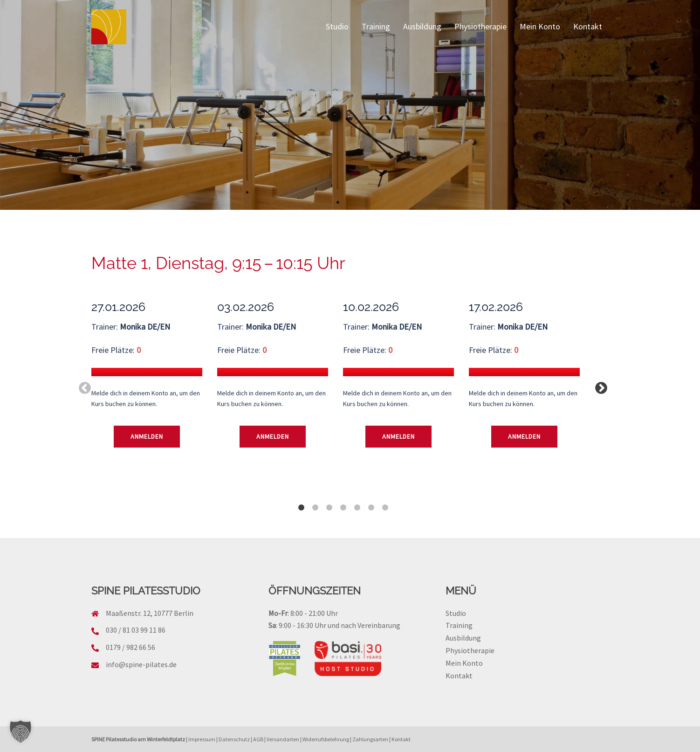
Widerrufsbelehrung (326, 739)
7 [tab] (385, 503)
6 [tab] (371, 503)
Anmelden (147, 436)
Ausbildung (422, 26)
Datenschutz (234, 739)
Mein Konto (540, 26)
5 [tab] (357, 503)
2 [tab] (315, 503)
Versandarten (283, 739)
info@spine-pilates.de (141, 664)
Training (376, 26)
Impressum (202, 739)
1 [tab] (301, 503)
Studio (337, 26)
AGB (258, 739)
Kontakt (588, 26)
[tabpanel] (154, 388)
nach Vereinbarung (371, 625)
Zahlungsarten (370, 739)
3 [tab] (329, 503)
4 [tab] (343, 503)
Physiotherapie (480, 26)
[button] (21, 731)
